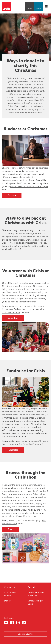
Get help (30, 9)
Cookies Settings (26, 634)
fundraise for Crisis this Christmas (26, 444)
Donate (38, 9)
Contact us (10, 587)
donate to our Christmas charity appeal (29, 187)
